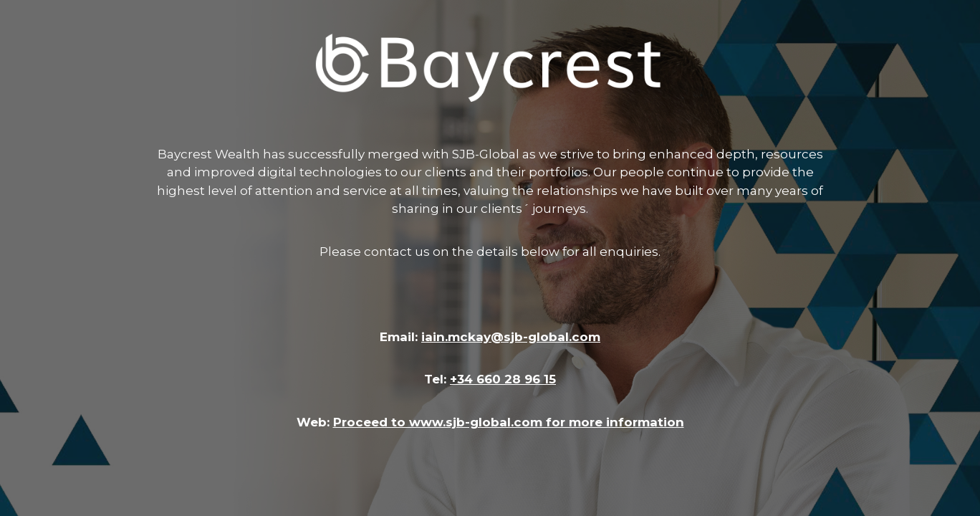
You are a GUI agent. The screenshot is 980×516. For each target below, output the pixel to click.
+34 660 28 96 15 (503, 379)
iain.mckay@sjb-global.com (511, 337)
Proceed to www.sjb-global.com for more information (509, 422)
